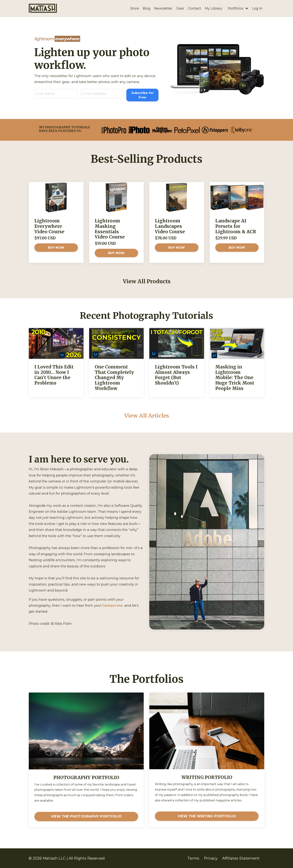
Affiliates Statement (241, 858)
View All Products (147, 281)
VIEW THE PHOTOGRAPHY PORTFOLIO (86, 816)
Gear (180, 8)
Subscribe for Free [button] (142, 95)
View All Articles (147, 415)
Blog (146, 8)
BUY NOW (56, 247)
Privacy (211, 858)
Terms (193, 858)
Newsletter (163, 8)
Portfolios (238, 8)
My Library (213, 8)
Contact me (112, 606)
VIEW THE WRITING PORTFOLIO (207, 816)
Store (134, 8)
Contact (194, 8)
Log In (257, 8)
